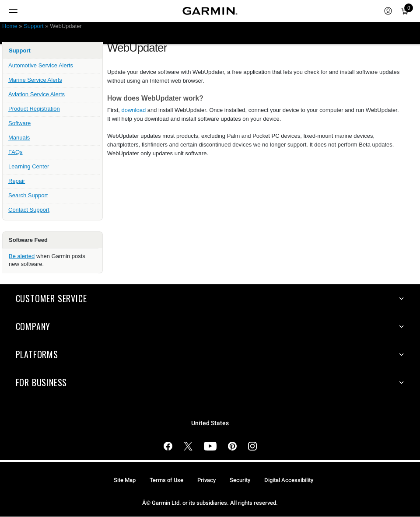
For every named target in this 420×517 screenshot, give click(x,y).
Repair (17, 181)
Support (34, 26)
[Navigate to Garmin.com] (210, 11)
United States (210, 423)
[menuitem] (388, 11)
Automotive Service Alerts (41, 65)
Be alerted (22, 256)
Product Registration (34, 109)
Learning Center (29, 166)
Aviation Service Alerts (37, 94)
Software (19, 123)
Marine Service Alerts (35, 80)
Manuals (19, 138)
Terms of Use (166, 480)
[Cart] (405, 11)
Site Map (125, 480)
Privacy (206, 480)
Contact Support (29, 210)
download (134, 110)
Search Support (28, 195)
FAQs (16, 152)
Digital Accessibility (289, 480)
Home (10, 26)
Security (240, 480)
